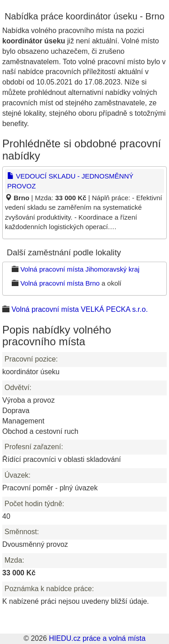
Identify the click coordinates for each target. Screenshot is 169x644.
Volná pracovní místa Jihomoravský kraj (80, 269)
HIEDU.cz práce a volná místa (97, 638)
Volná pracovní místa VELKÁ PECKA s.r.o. (79, 309)
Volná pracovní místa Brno (60, 283)
